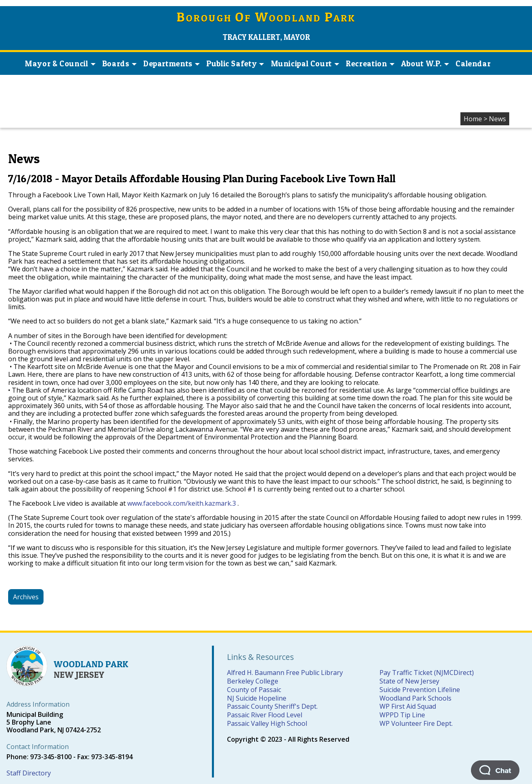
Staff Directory (29, 773)
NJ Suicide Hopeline (257, 698)
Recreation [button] (370, 63)
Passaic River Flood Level (265, 715)
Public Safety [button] (235, 63)
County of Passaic (254, 690)
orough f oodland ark (266, 18)
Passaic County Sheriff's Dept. (272, 706)
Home (473, 119)
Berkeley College (253, 681)
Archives (26, 597)
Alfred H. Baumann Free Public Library (285, 673)
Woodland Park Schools (415, 698)
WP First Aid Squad (408, 706)
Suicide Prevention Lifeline (420, 690)
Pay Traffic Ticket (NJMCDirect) (427, 673)
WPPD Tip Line (402, 715)
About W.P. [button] (425, 63)
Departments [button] (171, 63)
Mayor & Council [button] (60, 63)
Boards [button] (119, 63)
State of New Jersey (409, 681)
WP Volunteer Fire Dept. (416, 723)
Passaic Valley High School (267, 723)
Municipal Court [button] (305, 63)
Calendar (473, 63)
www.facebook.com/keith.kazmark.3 (182, 503)
